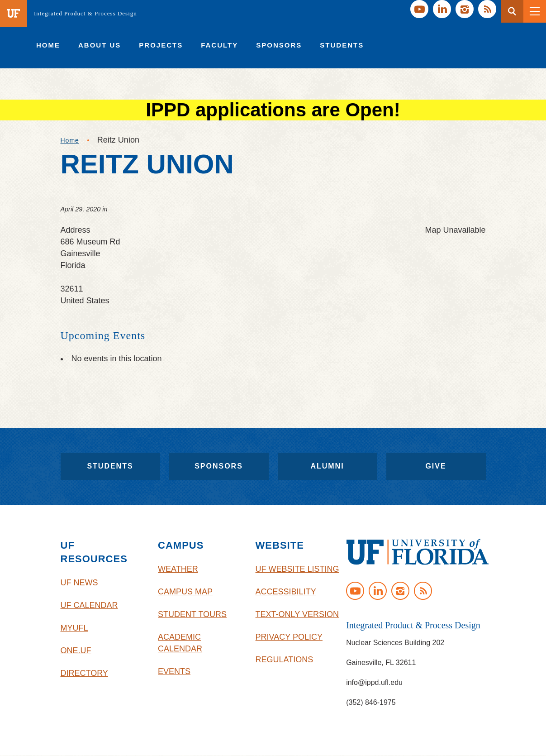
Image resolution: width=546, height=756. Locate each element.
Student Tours (192, 614)
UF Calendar (89, 605)
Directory (84, 673)
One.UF (76, 651)
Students (110, 466)
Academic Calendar (180, 643)
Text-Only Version (297, 614)
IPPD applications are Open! (273, 110)
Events (174, 671)
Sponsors (219, 466)
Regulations (285, 660)
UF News (79, 583)
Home (70, 140)
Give (436, 466)
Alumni (327, 466)
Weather (178, 569)
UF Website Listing (297, 569)
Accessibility (286, 592)
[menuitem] (48, 45)
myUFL (74, 628)
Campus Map (185, 592)
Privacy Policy (289, 637)
